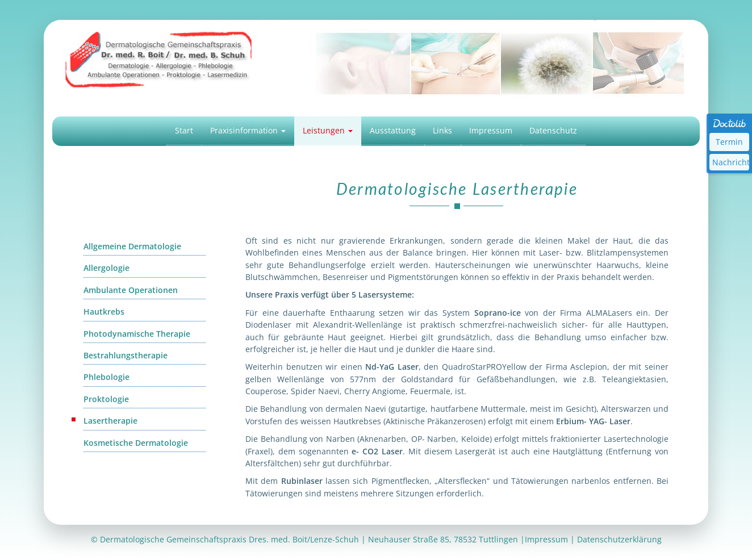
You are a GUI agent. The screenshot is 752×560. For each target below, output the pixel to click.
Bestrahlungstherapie (126, 355)
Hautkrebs (104, 312)
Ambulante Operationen (131, 290)
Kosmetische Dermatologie (136, 443)
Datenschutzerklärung (619, 539)
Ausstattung (393, 130)
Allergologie (106, 268)
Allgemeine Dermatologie (132, 246)
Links (442, 130)
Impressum (491, 130)
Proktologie (106, 399)
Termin (729, 142)
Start (184, 130)
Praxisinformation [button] (248, 130)
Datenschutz (553, 130)
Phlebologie (106, 377)
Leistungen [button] (328, 130)
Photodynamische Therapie (137, 334)
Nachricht (731, 162)
